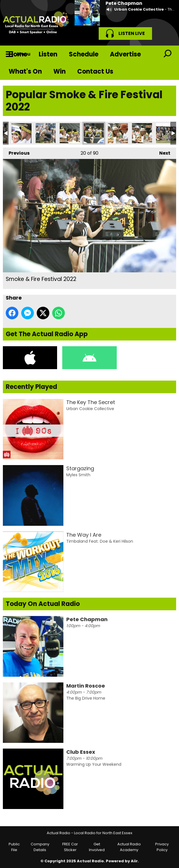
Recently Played (31, 387)
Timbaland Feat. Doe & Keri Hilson (100, 541)
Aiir (134, 861)
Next (162, 152)
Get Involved (97, 847)
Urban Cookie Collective (139, 9)
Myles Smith (78, 475)
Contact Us (95, 71)
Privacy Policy (162, 847)
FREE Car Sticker (70, 847)
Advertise (125, 54)
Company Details (40, 847)
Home (18, 54)
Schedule (84, 54)
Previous (16, 152)
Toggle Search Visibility (168, 54)
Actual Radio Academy (129, 847)
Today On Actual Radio (43, 604)
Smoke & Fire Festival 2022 (22, 133)
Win (60, 71)
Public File (14, 847)
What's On (25, 71)
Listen (48, 54)
